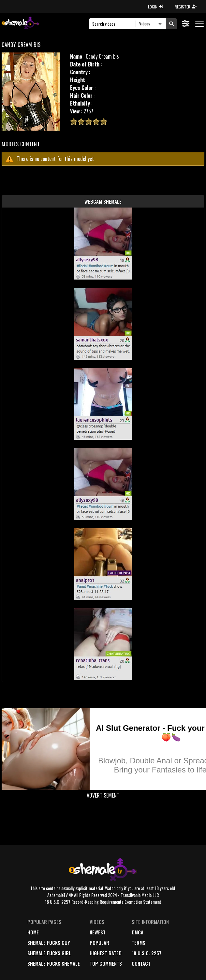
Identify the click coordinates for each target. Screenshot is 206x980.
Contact (141, 963)
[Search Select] (149, 24)
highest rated (106, 953)
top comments (106, 963)
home (33, 932)
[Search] (114, 24)
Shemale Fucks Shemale (54, 963)
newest (98, 932)
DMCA (138, 932)
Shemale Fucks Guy (49, 943)
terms (139, 943)
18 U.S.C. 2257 (147, 953)
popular (99, 943)
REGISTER (186, 7)
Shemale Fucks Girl (49, 953)
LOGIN (155, 7)
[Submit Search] (171, 24)
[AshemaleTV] (21, 24)
